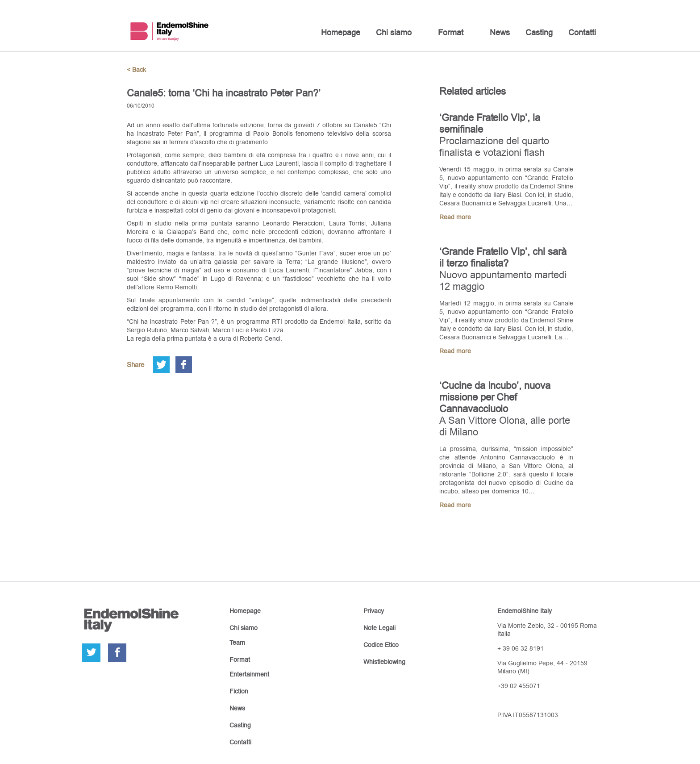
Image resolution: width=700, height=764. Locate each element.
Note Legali (379, 628)
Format (451, 32)
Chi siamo (394, 32)
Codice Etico (381, 645)
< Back (136, 70)
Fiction (239, 691)
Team (237, 643)
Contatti (582, 32)
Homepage (341, 32)
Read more (455, 217)
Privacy (374, 611)
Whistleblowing (384, 662)
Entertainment (249, 674)
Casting (539, 32)
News (500, 32)
